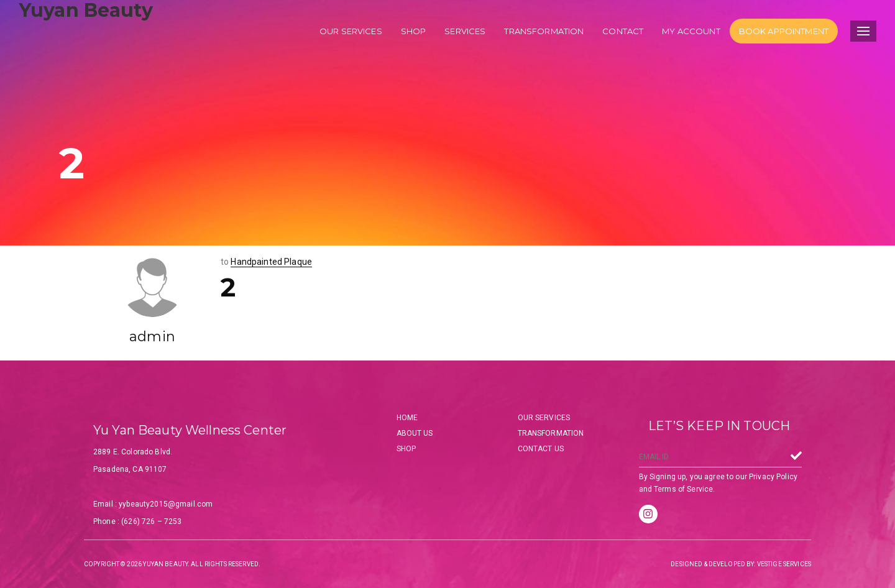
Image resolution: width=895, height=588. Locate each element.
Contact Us (541, 449)
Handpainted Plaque (271, 262)
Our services (351, 31)
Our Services (544, 418)
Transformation (544, 31)
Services (465, 31)
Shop (414, 31)
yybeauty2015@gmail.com (166, 504)
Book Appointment (784, 31)
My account (691, 31)
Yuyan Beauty (86, 10)
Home (407, 418)
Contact (623, 31)
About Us (415, 433)
